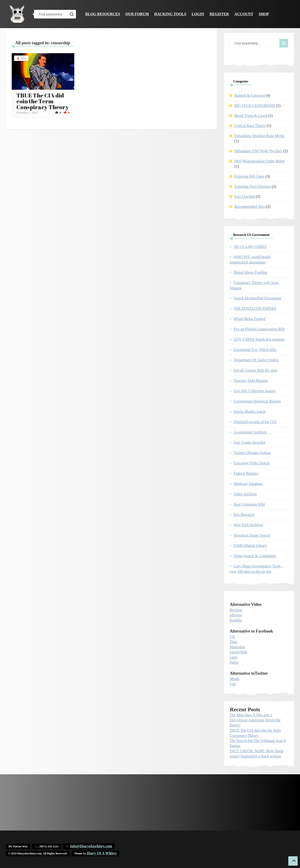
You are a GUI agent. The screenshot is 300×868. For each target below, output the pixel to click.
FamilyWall (238, 652)
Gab (233, 684)
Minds (234, 679)
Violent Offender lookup (252, 453)
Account (244, 14)
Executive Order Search (252, 463)
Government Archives (250, 432)
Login (198, 14)
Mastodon (237, 647)
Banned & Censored (250, 95)
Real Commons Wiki (249, 504)
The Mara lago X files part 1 (251, 715)
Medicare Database (248, 484)
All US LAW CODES (250, 247)
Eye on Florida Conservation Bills (259, 329)
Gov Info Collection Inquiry (255, 391)
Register (219, 14)
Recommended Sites (250, 207)
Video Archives (245, 494)
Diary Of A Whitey (102, 853)
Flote (234, 642)
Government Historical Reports (257, 401)
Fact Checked (245, 196)
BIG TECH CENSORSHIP (255, 106)
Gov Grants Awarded (249, 442)
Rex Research (244, 515)
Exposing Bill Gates (249, 176)
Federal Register (246, 473)
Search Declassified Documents (257, 298)
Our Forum (137, 14)
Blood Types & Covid (251, 116)
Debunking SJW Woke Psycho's (258, 151)
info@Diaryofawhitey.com (91, 846)
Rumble (236, 620)
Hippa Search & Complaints (255, 556)
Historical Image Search (252, 535)
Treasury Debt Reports (251, 381)
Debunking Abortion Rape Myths (259, 136)
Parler (234, 662)
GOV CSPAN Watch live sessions (259, 339)
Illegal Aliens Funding (250, 272)
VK (232, 637)
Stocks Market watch (249, 412)
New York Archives (248, 525)
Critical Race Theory (250, 126)
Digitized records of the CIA (255, 422)
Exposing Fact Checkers (253, 186)
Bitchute (236, 610)
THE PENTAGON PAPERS (255, 308)
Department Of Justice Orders (256, 360)
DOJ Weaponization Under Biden (260, 161)
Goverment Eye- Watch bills (255, 350)
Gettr (234, 657)
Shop (264, 14)
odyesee (236, 615)
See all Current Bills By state (255, 370)
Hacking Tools (170, 14)
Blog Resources (103, 14)
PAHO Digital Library (250, 546)
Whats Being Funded (249, 319)
